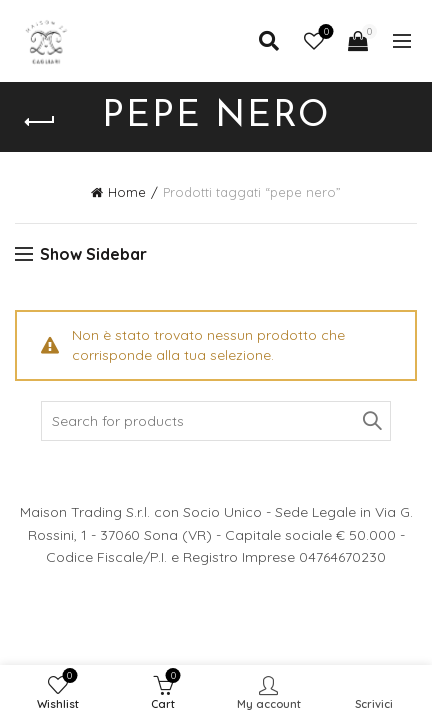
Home (127, 192)
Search (371, 421)
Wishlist (324, 32)
